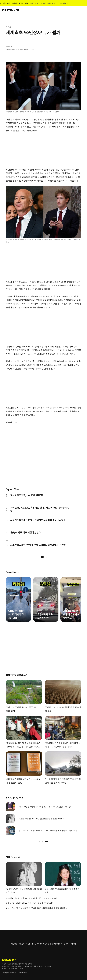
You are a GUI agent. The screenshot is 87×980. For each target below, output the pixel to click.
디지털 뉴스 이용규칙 (61, 944)
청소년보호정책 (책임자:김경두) (42, 944)
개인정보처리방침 (25, 944)
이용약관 (14, 944)
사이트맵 (73, 944)
